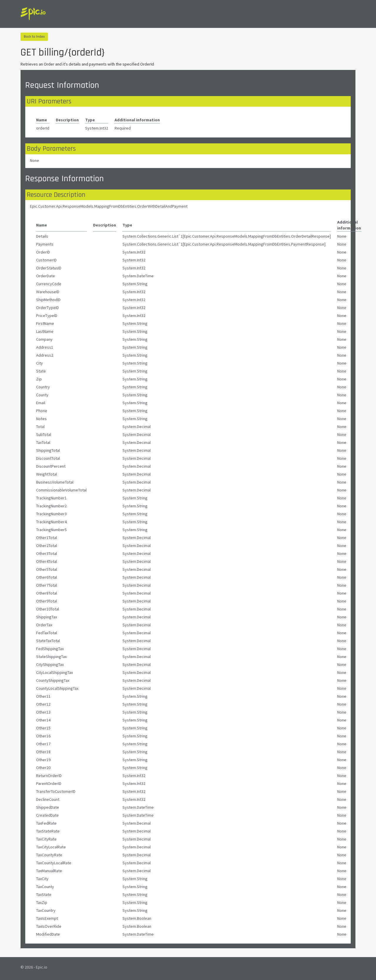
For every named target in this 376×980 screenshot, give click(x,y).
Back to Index (34, 37)
